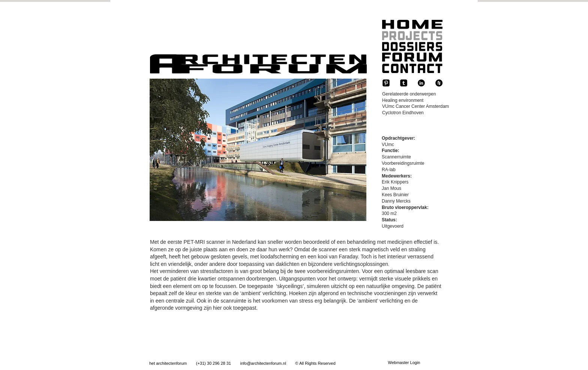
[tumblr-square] (404, 83)
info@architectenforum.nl (263, 363)
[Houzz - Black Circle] (439, 83)
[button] (258, 150)
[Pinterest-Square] (386, 83)
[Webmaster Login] (404, 363)
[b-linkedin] (421, 83)
